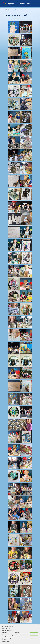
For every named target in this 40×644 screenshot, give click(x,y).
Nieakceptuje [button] (25, 634)
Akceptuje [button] (34, 634)
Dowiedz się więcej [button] (18, 634)
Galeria (14, 10)
